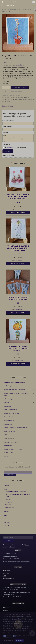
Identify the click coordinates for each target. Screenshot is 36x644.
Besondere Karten (14, 95)
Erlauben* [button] (19, 641)
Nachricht (6, 133)
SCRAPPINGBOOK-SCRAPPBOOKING (14, 382)
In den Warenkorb (20, 87)
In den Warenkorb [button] (18, 212)
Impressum (6, 573)
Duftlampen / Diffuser (10, 431)
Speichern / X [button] (8, 641)
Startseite (6, 486)
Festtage (6, 402)
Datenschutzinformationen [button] (12, 633)
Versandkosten (20, 65)
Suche (9, 541)
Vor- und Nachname (9, 121)
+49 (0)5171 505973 (9, 5)
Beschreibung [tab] (7, 106)
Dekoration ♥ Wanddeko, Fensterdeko (14, 390)
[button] (31, 17)
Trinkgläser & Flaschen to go (12, 413)
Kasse (5, 515)
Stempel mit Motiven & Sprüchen (13, 449)
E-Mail (17, 2)
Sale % (6, 457)
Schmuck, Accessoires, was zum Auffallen (15, 428)
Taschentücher (8, 446)
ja (4, 147)
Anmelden (6, 2)
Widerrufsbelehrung (9, 579)
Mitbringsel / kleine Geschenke (12, 442)
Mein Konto (7, 522)
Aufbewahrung (8, 399)
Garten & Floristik (8, 417)
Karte (22, 97)
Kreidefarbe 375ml (9, 453)
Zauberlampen (8, 424)
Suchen (10, 475)
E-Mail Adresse (7, 127)
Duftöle (6, 435)
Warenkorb (7, 512)
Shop (5, 489)
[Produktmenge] (6, 87)
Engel (18, 97)
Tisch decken (7, 406)
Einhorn (13, 97)
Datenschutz (7, 144)
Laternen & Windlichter (10, 421)
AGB (5, 519)
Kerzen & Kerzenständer (10, 410)
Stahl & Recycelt (8, 386)
